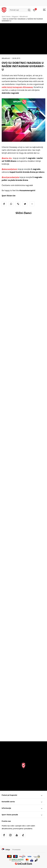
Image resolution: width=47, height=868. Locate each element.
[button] (20, 10)
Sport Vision (6, 16)
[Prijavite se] (34, 10)
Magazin (15, 16)
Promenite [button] (16, 849)
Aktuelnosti (24, 16)
